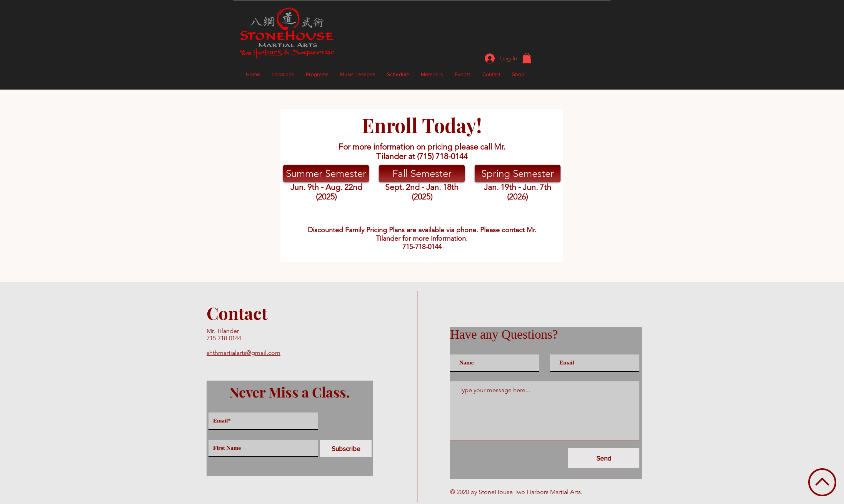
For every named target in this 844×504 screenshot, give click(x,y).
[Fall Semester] (422, 174)
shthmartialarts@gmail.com (244, 353)
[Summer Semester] (326, 174)
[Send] (604, 458)
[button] (527, 58)
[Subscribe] (346, 448)
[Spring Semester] (518, 174)
